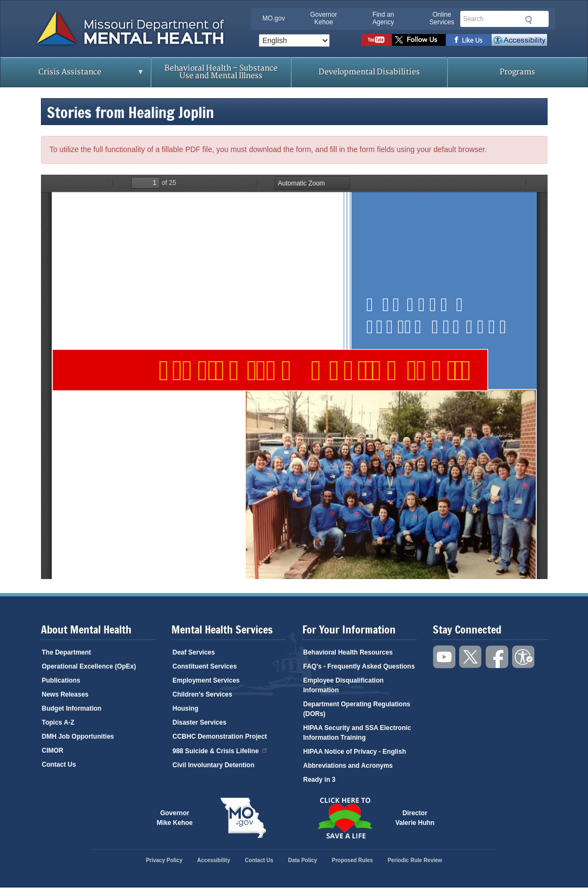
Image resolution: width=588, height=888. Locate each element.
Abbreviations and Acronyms (348, 766)
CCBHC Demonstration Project (220, 736)
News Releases (65, 694)
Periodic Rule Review (415, 860)
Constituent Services (205, 666)
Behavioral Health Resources (348, 652)
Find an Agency (383, 18)
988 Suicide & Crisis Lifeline (220, 750)
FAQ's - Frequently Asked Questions (359, 666)
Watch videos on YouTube (376, 40)
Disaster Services (199, 722)
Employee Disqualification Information (344, 685)
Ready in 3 (320, 780)
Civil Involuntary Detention (213, 765)
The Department (67, 652)
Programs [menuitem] (517, 72)
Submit (527, 20)
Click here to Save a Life (345, 818)
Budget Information (72, 708)
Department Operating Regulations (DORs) (357, 709)
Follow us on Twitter (419, 40)
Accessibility (519, 40)
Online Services (442, 18)
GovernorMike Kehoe (175, 818)
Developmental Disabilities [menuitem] (369, 72)
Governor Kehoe (323, 18)
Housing (185, 708)
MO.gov (274, 18)
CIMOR (53, 751)
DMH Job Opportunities (78, 736)
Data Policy (302, 860)
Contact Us (59, 765)
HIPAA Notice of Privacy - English (355, 752)
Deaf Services (194, 652)
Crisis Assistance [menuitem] (72, 75)
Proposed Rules (352, 860)
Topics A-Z (58, 722)
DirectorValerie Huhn (415, 818)
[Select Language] (294, 40)
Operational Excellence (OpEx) (89, 666)
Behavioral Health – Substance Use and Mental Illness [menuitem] (221, 72)
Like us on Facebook (469, 40)
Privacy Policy (164, 860)
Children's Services (202, 694)
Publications (61, 680)
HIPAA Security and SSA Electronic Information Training (357, 733)
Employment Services (206, 680)
